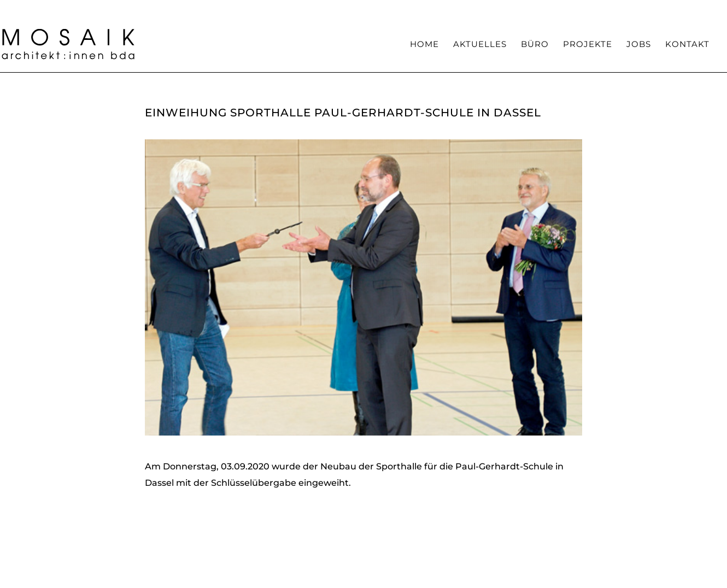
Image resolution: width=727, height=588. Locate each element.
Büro (535, 45)
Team (491, 8)
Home (424, 45)
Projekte (588, 45)
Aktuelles (480, 45)
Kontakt (687, 45)
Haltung (391, 8)
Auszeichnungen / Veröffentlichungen (583, 8)
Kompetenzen (444, 8)
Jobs (639, 45)
